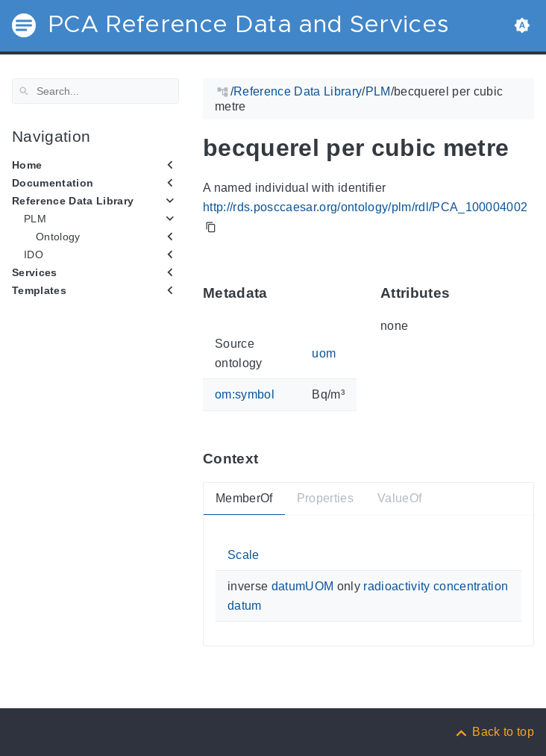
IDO (34, 254)
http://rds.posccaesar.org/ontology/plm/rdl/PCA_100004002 (365, 207)
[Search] (95, 91)
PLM (35, 219)
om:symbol (245, 394)
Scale (244, 555)
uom (324, 353)
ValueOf (399, 498)
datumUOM (303, 586)
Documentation (53, 183)
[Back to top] (494, 732)
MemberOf (244, 498)
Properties (325, 498)
